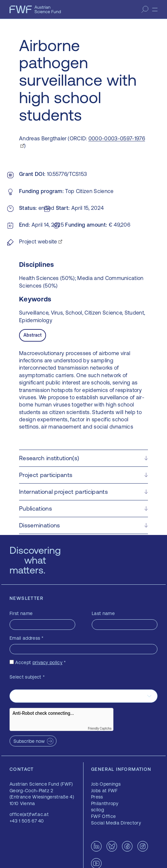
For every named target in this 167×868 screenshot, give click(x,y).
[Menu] (155, 10)
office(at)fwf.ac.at (29, 814)
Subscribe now (29, 741)
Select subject (27, 677)
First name (21, 613)
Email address (27, 638)
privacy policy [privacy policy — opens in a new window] (48, 662)
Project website (38, 241)
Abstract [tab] (33, 335)
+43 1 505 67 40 (27, 821)
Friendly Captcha (100, 728)
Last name (103, 613)
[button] (83, 458)
